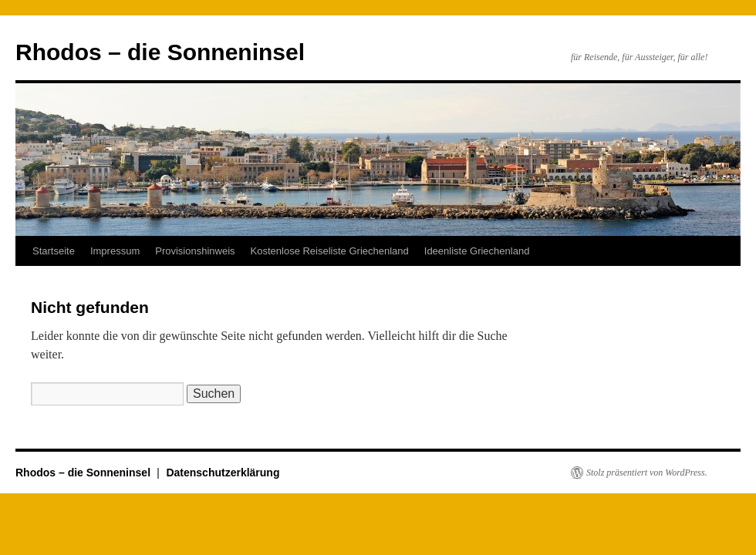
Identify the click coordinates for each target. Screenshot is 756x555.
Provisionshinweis (195, 251)
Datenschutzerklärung (223, 473)
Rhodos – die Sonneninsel (160, 52)
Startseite (54, 251)
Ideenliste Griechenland (477, 251)
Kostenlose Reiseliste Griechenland (330, 251)
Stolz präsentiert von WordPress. (647, 473)
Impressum (115, 251)
